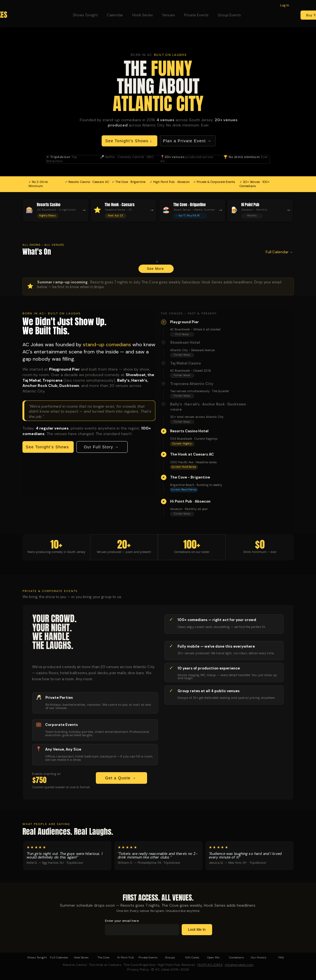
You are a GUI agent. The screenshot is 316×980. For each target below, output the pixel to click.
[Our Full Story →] (102, 447)
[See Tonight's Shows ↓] (129, 141)
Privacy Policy (138, 969)
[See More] (156, 269)
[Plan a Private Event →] (188, 141)
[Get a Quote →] (121, 778)
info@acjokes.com (239, 965)
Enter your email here (122, 921)
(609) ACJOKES (210, 965)
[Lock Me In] (197, 930)
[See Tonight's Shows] (48, 447)
